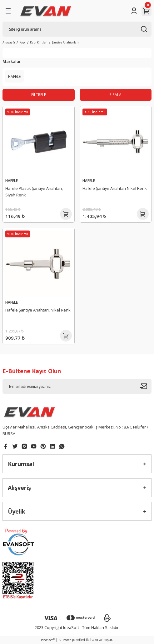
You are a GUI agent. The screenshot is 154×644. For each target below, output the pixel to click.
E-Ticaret (65, 640)
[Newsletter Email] (77, 386)
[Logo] (46, 11)
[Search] (77, 29)
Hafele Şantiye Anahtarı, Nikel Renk (38, 310)
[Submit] (146, 386)
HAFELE (12, 180)
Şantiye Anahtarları (65, 42)
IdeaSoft (48, 640)
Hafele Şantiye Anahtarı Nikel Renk (115, 188)
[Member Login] (134, 11)
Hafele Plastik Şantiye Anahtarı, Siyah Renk (34, 192)
